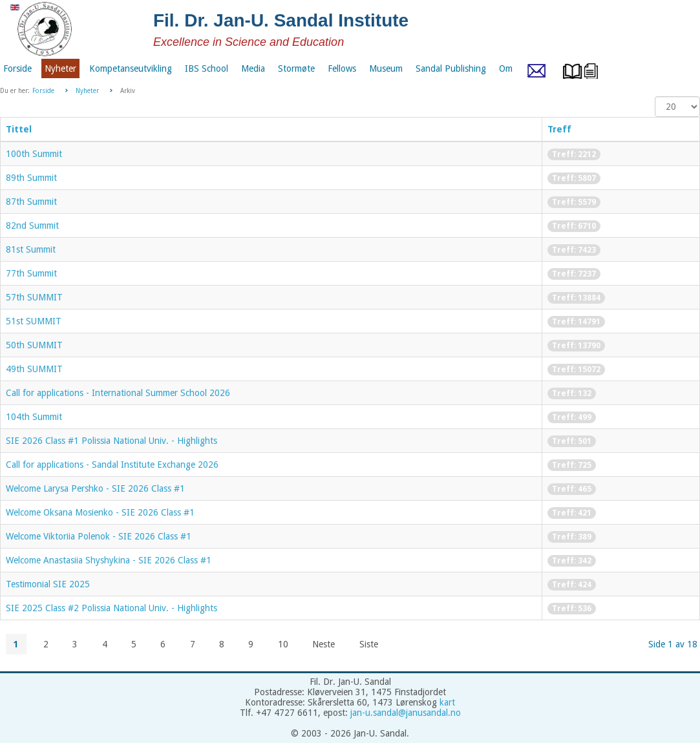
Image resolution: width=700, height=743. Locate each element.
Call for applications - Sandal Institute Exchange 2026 (112, 465)
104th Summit (34, 417)
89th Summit (31, 178)
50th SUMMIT (34, 345)
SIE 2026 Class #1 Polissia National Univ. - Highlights (111, 441)
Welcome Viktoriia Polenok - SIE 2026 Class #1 (99, 536)
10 (283, 644)
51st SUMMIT (34, 321)
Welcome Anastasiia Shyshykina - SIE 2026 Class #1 (109, 560)
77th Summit (31, 273)
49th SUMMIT (34, 369)
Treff (559, 129)
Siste (369, 644)
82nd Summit (32, 225)
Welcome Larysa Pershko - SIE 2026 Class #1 (95, 488)
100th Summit (34, 154)
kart (447, 702)
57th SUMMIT (34, 297)
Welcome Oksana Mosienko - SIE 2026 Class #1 (100, 512)
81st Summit (31, 249)
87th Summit (31, 202)
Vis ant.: (655, 97)
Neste (323, 644)
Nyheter (87, 91)
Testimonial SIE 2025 (48, 584)
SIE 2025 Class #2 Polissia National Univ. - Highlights (111, 608)
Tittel (19, 129)
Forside (43, 91)
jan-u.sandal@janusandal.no (406, 713)
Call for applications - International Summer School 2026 (118, 393)
